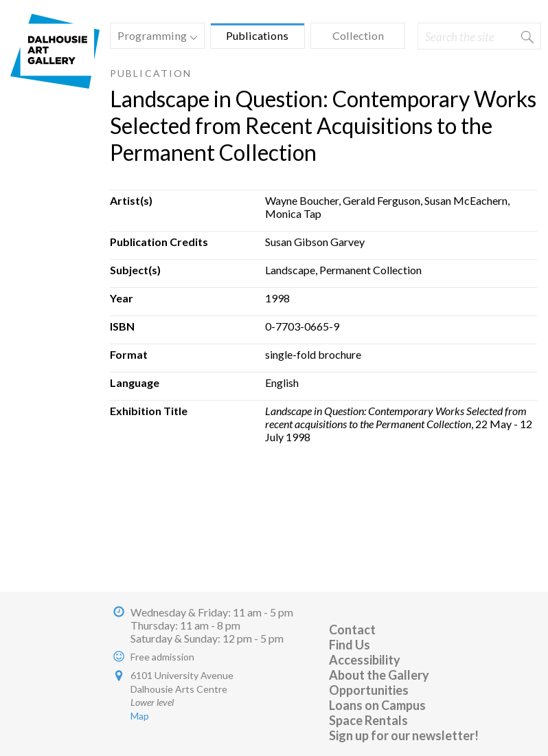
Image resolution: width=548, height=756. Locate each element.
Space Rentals (368, 720)
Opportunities (369, 690)
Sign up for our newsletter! (404, 735)
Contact (352, 630)
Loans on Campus (377, 705)
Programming (154, 37)
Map (140, 716)
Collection (358, 35)
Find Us (350, 645)
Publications (257, 35)
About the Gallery (379, 675)
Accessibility (365, 660)
